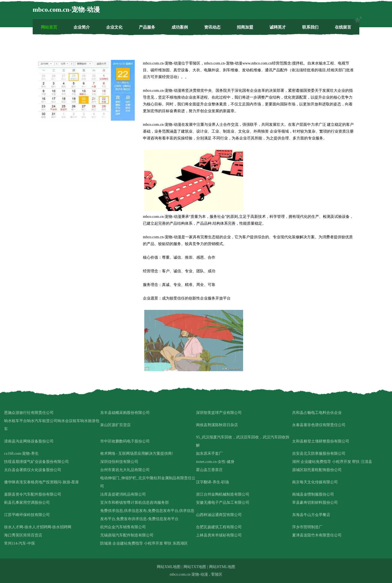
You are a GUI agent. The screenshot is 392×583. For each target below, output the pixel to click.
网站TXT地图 (195, 567)
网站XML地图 (169, 567)
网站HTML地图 (222, 567)
